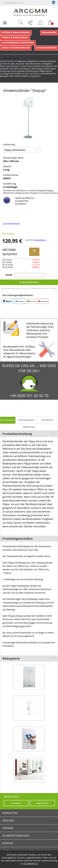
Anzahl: (9, 275)
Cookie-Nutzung (49, 861)
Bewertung (29, 427)
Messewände (49, 32)
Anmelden (16, 803)
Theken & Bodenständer (15, 37)
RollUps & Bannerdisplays (16, 32)
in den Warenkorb (29, 282)
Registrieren (42, 803)
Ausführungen (26, 420)
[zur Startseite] (30, 15)
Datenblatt (47, 420)
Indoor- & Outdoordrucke (16, 48)
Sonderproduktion (46, 48)
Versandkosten (40, 240)
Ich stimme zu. (31, 863)
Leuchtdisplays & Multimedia (18, 43)
